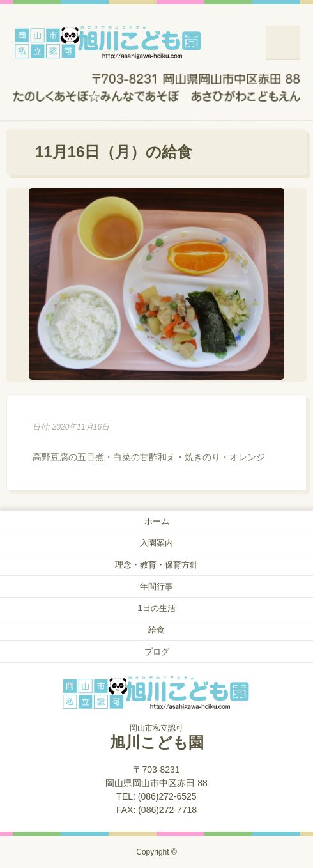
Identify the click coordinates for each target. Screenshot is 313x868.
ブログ (157, 652)
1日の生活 (156, 608)
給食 (156, 630)
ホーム (157, 521)
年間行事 (156, 586)
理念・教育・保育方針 (156, 565)
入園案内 (156, 543)
